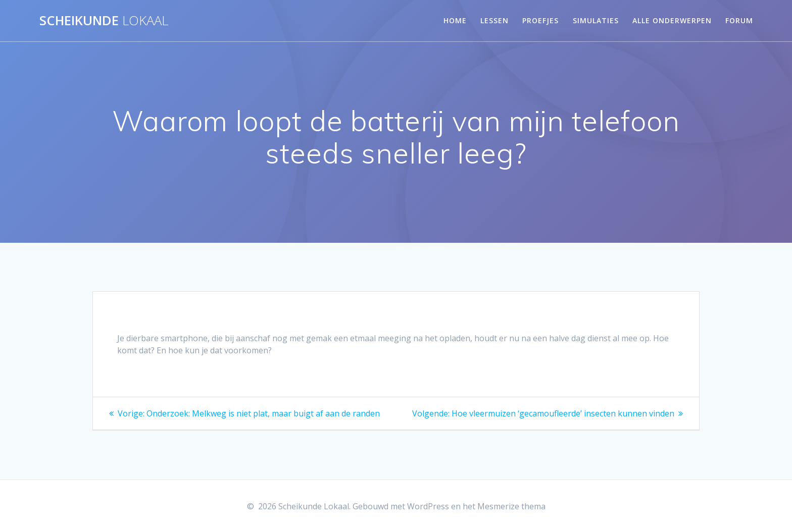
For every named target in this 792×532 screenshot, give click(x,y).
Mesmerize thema (511, 506)
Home (455, 20)
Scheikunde (104, 21)
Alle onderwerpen (672, 20)
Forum (739, 20)
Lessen (494, 20)
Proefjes (540, 20)
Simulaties (596, 20)
